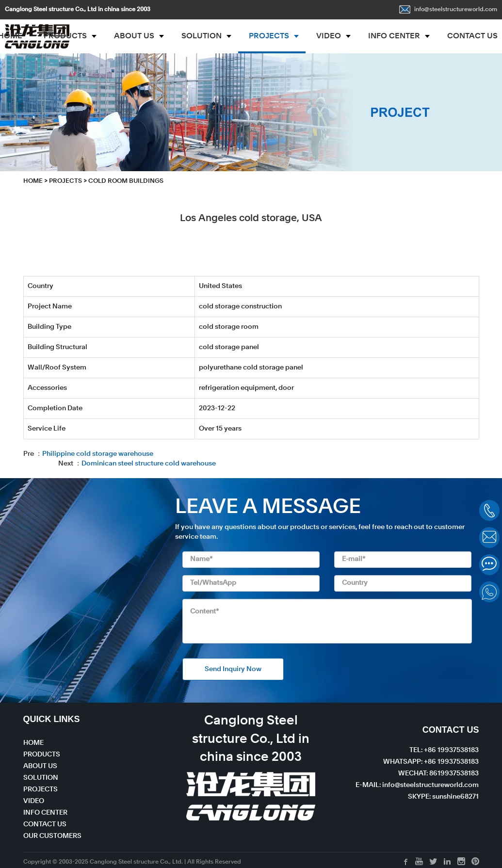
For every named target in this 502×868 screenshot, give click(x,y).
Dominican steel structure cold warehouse (149, 464)
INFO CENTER (394, 36)
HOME (33, 181)
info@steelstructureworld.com (448, 10)
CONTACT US (45, 824)
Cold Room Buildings (126, 181)
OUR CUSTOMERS (52, 836)
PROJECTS (269, 36)
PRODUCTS (65, 36)
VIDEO (329, 36)
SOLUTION (202, 36)
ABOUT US (134, 36)
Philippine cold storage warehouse (98, 454)
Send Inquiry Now (233, 669)
